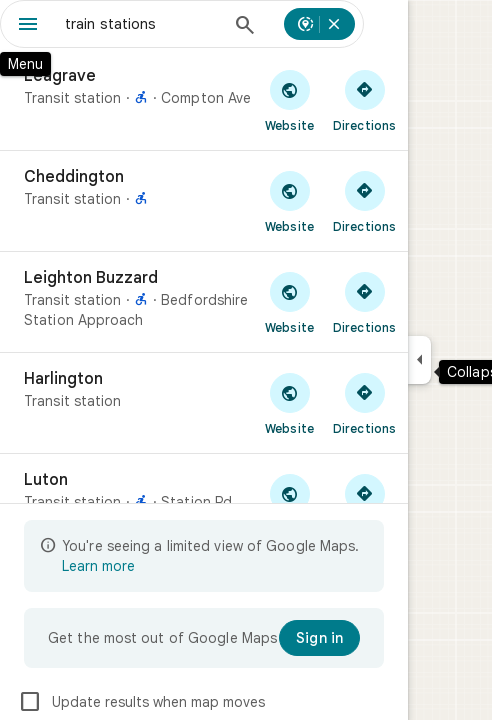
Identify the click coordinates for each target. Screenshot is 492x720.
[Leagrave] (204, 100)
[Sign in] (319, 638)
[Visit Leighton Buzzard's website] (289, 302)
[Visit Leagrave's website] (289, 100)
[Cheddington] (204, 201)
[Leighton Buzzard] (204, 302)
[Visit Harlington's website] (289, 403)
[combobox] (142, 24)
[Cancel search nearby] (334, 24)
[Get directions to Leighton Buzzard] (364, 302)
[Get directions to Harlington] (364, 403)
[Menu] (28, 26)
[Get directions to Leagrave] (364, 100)
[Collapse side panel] (419, 360)
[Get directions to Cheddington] (364, 201)
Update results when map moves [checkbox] (141, 702)
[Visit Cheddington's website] (289, 201)
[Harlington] (204, 403)
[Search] (245, 27)
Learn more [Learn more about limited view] (98, 566)
